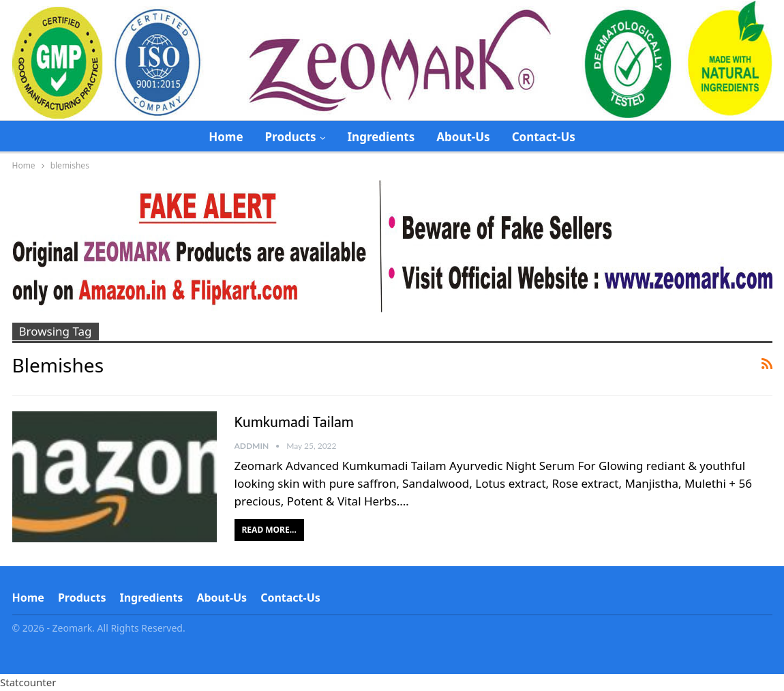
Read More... (269, 530)
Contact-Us (544, 137)
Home (226, 137)
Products (291, 137)
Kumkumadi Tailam (294, 423)
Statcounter (28, 682)
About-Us (463, 137)
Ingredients (381, 137)
